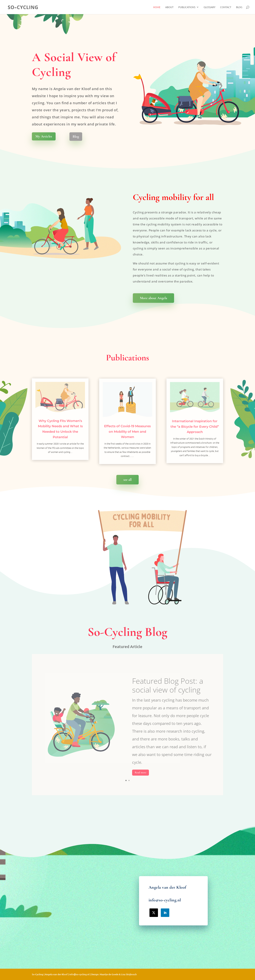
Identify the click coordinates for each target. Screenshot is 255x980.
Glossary (209, 7)
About (169, 7)
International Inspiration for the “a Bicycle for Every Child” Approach (195, 438)
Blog (239, 7)
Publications (187, 7)
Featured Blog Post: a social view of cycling (168, 695)
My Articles (44, 136)
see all (127, 480)
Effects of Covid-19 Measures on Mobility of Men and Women (127, 443)
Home (157, 7)
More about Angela (153, 298)
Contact (226, 7)
